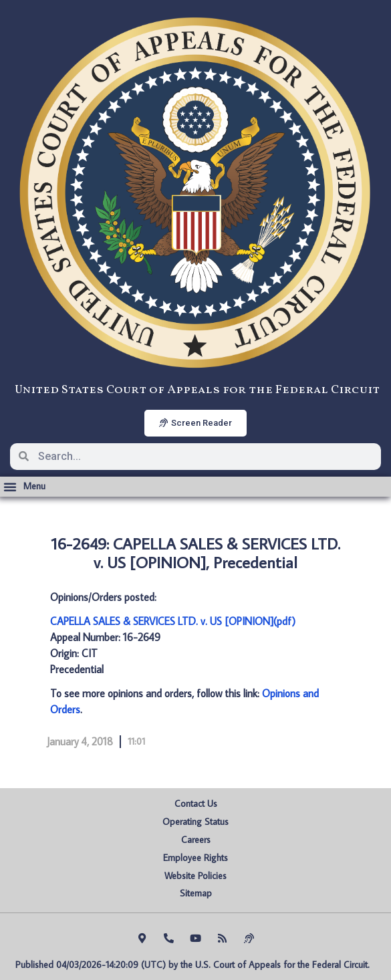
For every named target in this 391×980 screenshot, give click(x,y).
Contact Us (196, 804)
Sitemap (196, 893)
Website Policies (195, 876)
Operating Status (195, 822)
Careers (196, 840)
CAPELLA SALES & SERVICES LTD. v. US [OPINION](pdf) (173, 621)
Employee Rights (195, 858)
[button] (24, 487)
